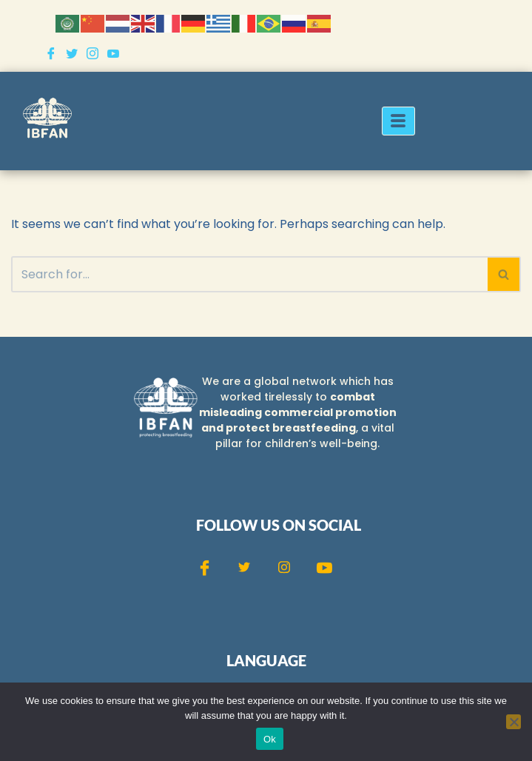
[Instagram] (92, 53)
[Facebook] (51, 53)
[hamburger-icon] (398, 121)
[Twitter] (72, 53)
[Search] (249, 274)
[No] (514, 722)
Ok (270, 739)
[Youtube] (113, 53)
